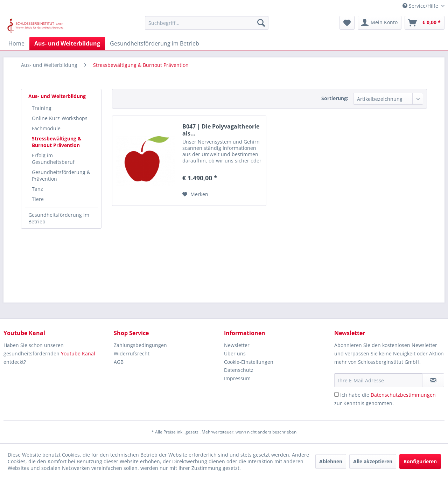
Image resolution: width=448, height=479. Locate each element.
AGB (119, 362)
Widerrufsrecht (132, 353)
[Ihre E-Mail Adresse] (378, 380)
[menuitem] (207, 23)
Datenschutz (239, 370)
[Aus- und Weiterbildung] (67, 43)
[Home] (16, 43)
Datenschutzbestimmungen (403, 395)
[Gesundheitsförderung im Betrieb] (155, 43)
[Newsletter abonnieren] (433, 380)
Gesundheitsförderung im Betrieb (59, 218)
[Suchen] (261, 23)
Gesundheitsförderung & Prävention (61, 175)
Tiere (38, 199)
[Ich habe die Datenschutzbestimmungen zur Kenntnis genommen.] (337, 394)
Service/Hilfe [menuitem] (421, 6)
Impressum (237, 378)
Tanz (37, 189)
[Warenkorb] (425, 23)
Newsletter (237, 345)
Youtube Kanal (78, 353)
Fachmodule (46, 128)
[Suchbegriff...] (207, 23)
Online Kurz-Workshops (60, 118)
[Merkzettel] (347, 23)
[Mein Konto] (380, 23)
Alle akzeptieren (373, 461)
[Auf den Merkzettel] (195, 194)
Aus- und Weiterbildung (57, 96)
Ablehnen (331, 461)
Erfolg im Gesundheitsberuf (53, 159)
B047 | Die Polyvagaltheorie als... (221, 130)
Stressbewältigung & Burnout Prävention (57, 142)
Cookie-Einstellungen (249, 362)
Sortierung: (335, 98)
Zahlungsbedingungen (140, 345)
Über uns (235, 353)
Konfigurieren (420, 461)
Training (42, 108)
